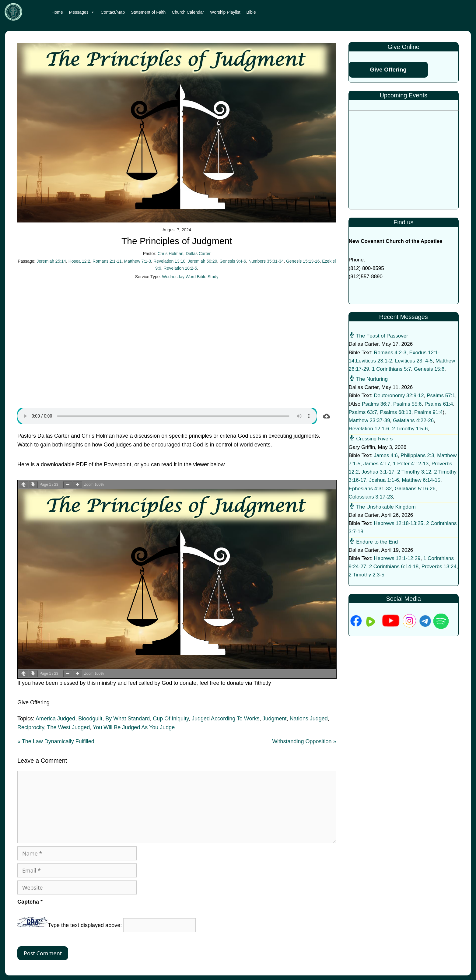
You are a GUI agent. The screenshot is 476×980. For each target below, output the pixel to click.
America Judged (55, 719)
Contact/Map (113, 12)
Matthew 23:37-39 (369, 420)
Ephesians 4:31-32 (370, 489)
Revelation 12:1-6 (369, 429)
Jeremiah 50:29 (203, 261)
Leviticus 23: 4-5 (414, 361)
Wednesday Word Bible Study (190, 277)
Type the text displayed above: (85, 926)
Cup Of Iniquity (171, 719)
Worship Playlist (225, 12)
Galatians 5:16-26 (415, 489)
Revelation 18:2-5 (180, 268)
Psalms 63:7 (363, 412)
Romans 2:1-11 (107, 261)
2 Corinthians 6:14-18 (394, 567)
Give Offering (388, 70)
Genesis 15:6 (429, 369)
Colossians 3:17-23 (371, 497)
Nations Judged (309, 719)
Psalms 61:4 (439, 404)
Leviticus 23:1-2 (374, 361)
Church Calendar (188, 12)
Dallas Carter (198, 254)
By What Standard (128, 719)
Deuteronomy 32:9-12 (399, 395)
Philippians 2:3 (417, 455)
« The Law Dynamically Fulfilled (56, 741)
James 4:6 (386, 455)
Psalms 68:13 (396, 412)
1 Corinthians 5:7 (392, 369)
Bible (251, 12)
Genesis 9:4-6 (233, 261)
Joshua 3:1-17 (378, 472)
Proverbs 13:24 (439, 567)
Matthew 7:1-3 (138, 261)
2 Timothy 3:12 (414, 472)
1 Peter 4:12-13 (411, 464)
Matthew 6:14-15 (421, 480)
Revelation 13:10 (169, 261)
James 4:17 (377, 464)
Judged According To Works (226, 719)
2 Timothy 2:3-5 (367, 575)
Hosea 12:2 (79, 261)
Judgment (275, 719)
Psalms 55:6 (408, 404)
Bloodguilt (90, 719)
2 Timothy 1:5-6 (410, 429)
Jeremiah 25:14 (51, 261)
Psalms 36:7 (376, 404)
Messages (82, 12)
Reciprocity (31, 727)
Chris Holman (171, 254)
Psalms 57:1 (441, 395)
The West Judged (68, 727)
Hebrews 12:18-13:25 (399, 523)
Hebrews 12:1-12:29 (397, 558)
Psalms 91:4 (429, 412)
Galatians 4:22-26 (413, 420)
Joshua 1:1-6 (384, 480)
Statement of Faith (148, 12)
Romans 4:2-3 (390, 353)
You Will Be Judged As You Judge (134, 727)
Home (57, 12)
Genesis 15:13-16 (303, 261)
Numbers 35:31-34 (266, 261)
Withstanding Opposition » (304, 741)
